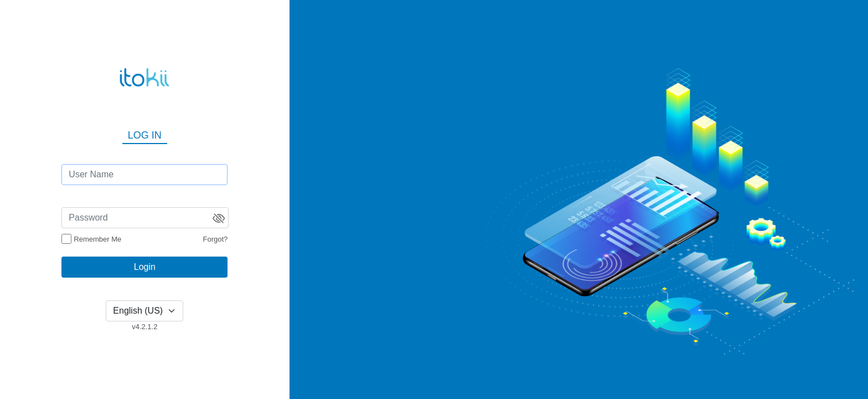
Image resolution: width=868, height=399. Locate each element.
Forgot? (216, 239)
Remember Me (97, 239)
